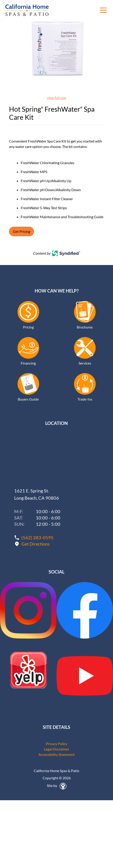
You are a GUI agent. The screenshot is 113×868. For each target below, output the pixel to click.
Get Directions (36, 544)
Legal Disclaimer (56, 749)
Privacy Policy (56, 744)
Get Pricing (21, 231)
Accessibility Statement (57, 754)
